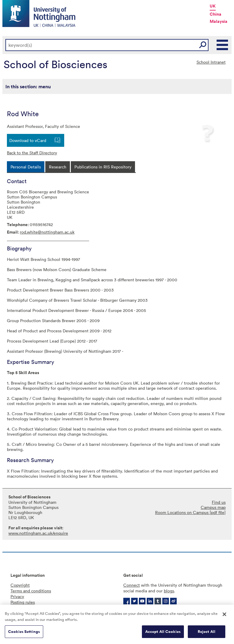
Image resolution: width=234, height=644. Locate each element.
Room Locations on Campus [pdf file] (190, 512)
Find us (219, 502)
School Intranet (211, 62)
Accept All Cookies (163, 632)
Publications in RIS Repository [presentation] (103, 167)
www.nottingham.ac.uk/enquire (38, 533)
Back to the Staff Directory (32, 153)
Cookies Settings (24, 632)
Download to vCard (28, 140)
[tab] (26, 167)
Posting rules (23, 602)
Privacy (17, 596)
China (216, 14)
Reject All (207, 632)
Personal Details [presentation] (26, 167)
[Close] (224, 615)
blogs (169, 591)
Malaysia (219, 21)
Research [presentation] (58, 167)
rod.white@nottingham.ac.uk (47, 232)
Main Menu (223, 45)
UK (213, 6)
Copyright (20, 585)
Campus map (213, 507)
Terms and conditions (31, 591)
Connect (132, 585)
